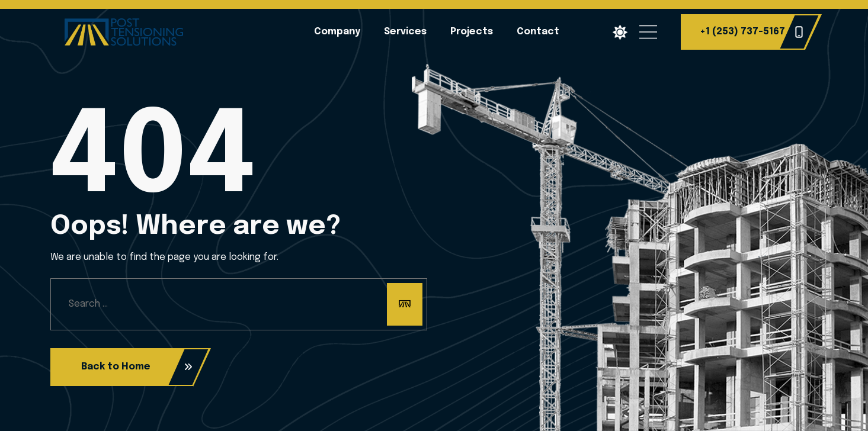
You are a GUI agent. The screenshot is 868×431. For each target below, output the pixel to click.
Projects (472, 32)
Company (337, 32)
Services (405, 32)
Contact (538, 32)
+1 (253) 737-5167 (752, 32)
